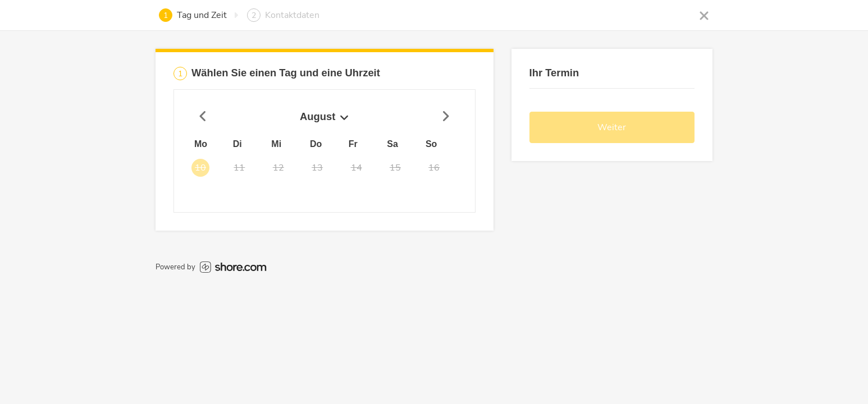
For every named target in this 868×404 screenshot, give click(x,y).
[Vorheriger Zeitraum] (203, 117)
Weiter (612, 127)
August (324, 116)
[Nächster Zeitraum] (446, 117)
